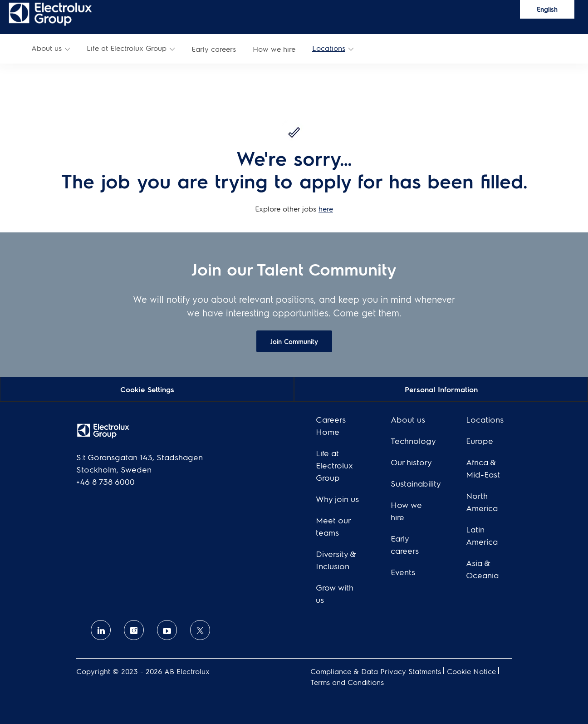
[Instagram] (134, 630)
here (326, 209)
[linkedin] (101, 630)
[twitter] (200, 630)
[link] (50, 13)
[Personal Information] (441, 389)
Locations (329, 48)
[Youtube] (167, 630)
